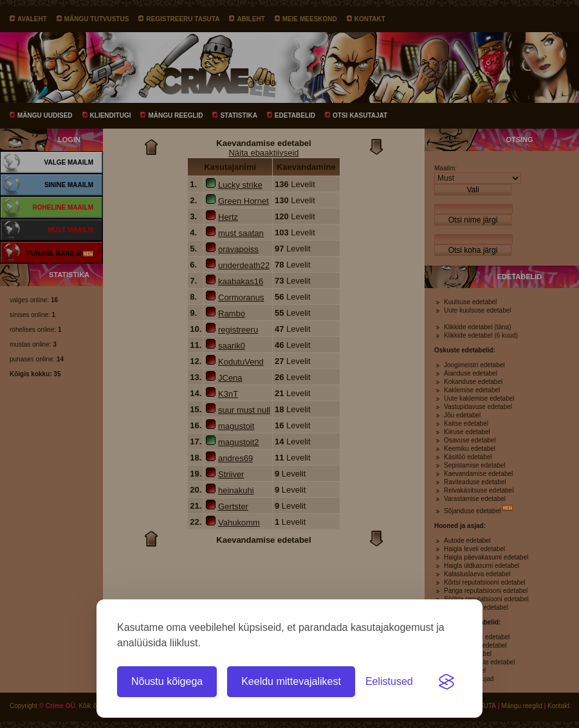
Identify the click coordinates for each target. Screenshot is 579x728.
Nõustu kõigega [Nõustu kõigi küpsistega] (167, 681)
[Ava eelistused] (389, 682)
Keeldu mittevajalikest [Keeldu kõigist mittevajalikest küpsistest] (291, 681)
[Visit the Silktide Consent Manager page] (446, 682)
